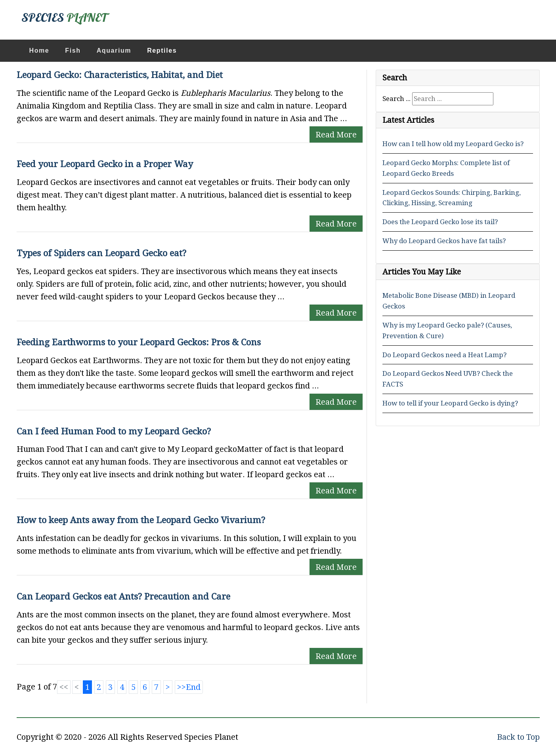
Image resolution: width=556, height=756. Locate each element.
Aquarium (114, 50)
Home (39, 50)
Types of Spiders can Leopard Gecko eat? (101, 253)
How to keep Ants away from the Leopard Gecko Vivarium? (141, 520)
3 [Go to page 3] (110, 687)
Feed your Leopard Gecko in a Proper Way (105, 164)
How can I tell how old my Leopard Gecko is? (453, 144)
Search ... (396, 99)
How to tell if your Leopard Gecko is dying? (450, 403)
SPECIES (64, 17)
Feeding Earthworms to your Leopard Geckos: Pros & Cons (139, 342)
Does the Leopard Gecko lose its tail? (440, 222)
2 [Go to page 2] (99, 687)
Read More (336, 135)
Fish (73, 50)
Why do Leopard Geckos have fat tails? (444, 241)
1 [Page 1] (87, 687)
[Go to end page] (189, 687)
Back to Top (518, 737)
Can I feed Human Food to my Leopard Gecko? (114, 431)
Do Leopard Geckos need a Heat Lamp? (444, 355)
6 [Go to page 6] (145, 687)
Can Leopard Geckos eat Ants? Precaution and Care (123, 596)
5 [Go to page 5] (133, 687)
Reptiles (162, 50)
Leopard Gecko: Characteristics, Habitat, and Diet (120, 75)
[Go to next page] (168, 687)
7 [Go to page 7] (156, 687)
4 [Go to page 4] (122, 687)
